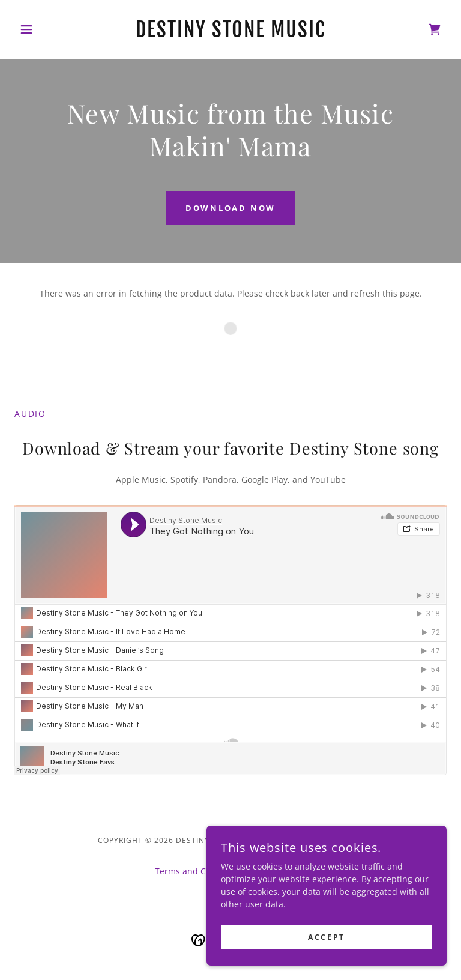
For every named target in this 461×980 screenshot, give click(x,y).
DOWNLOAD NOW (230, 208)
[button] (47, 29)
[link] (230, 34)
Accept (326, 937)
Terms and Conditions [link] (199, 871)
